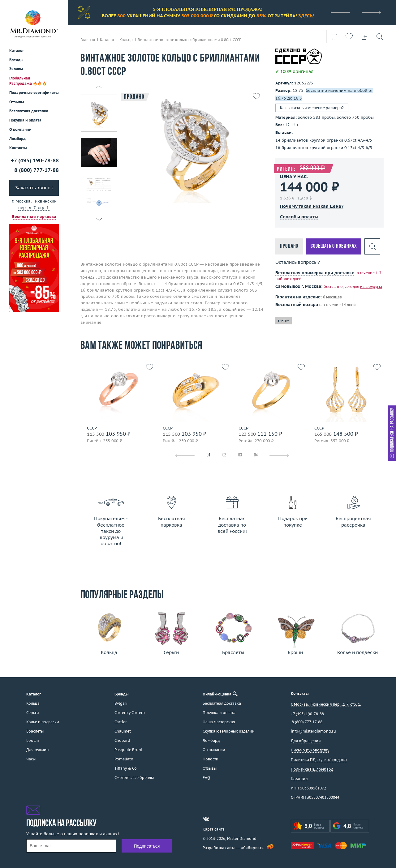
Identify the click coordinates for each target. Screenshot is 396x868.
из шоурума (371, 286)
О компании (20, 129)
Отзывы (17, 102)
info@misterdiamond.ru (313, 731)
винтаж (284, 321)
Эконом (16, 69)
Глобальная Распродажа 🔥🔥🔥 (28, 81)
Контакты (18, 148)
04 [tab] (256, 455)
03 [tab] (240, 455)
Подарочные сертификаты (34, 93)
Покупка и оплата (25, 120)
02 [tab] (224, 455)
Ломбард (17, 139)
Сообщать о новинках (334, 246)
